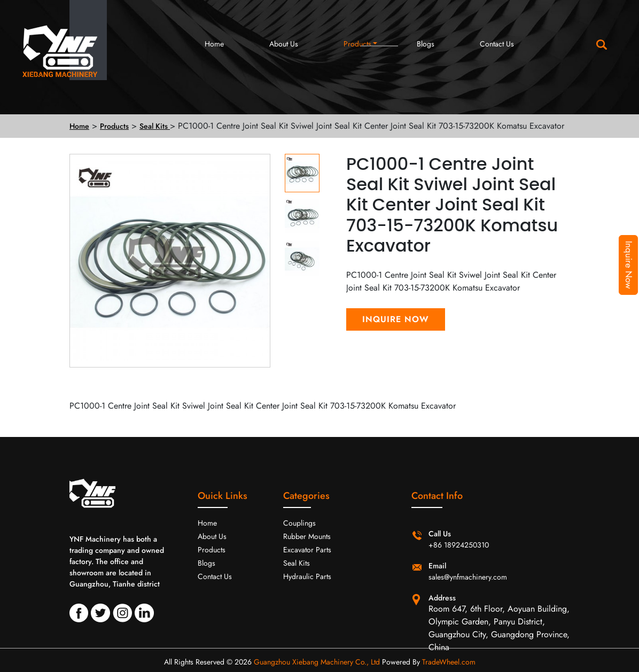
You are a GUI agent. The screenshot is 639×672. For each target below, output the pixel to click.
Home (214, 44)
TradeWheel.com (449, 662)
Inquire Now (629, 265)
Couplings (299, 523)
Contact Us (497, 44)
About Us (284, 44)
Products (357, 44)
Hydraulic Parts (307, 576)
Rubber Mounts (307, 536)
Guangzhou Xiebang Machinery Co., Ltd (317, 662)
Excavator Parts (307, 550)
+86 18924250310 (459, 545)
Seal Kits (155, 126)
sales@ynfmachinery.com (468, 577)
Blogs (426, 44)
